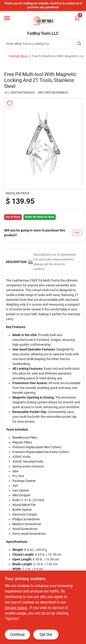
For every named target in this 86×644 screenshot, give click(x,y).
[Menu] (7, 18)
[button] (43, 262)
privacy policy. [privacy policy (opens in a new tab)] (16, 608)
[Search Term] (43, 44)
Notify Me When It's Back (40, 217)
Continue (17, 634)
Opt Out (46, 634)
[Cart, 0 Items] (77, 18)
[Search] (79, 43)
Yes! (77, 233)
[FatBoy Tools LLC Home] (43, 21)
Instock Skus (18, 56)
